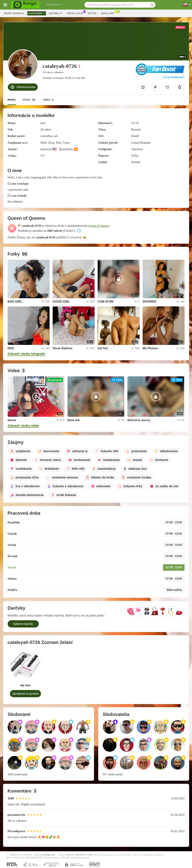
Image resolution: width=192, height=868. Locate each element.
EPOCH (70, 855)
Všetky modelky (14, 13)
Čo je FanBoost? (174, 77)
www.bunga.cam (47, 855)
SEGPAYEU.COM (84, 855)
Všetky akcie (76, 13)
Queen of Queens (99, 226)
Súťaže (92, 13)
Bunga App (108, 13)
